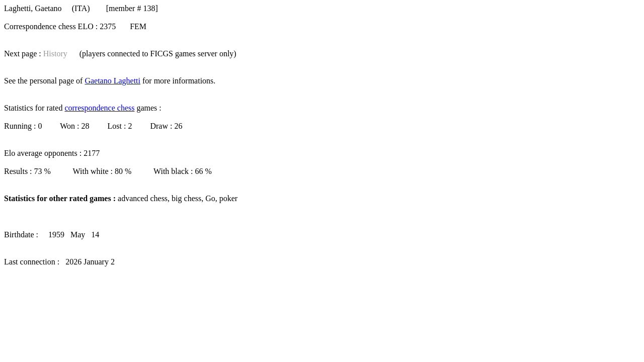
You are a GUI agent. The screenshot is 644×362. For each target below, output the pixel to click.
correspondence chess (99, 108)
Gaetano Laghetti (112, 81)
